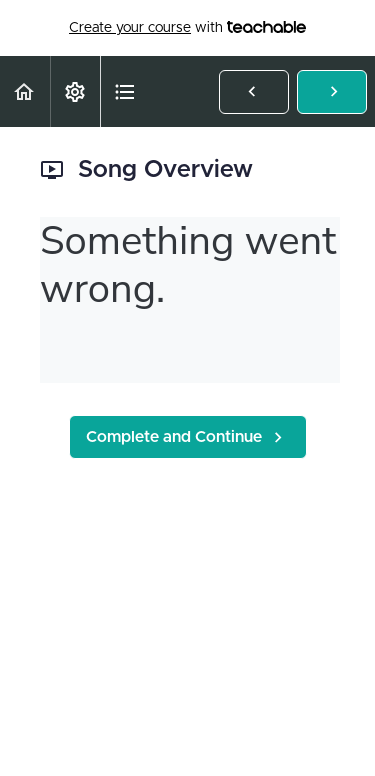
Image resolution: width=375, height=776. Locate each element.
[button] (25, 91)
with (187, 28)
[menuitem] (75, 91)
